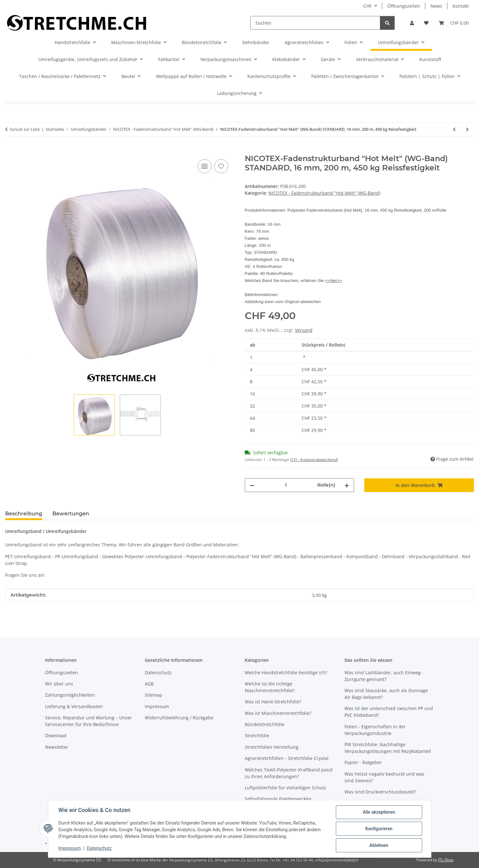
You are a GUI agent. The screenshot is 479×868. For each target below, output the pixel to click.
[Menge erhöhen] (347, 485)
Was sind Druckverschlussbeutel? (380, 792)
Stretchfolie (257, 735)
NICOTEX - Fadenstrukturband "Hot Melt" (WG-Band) (324, 193)
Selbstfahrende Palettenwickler (278, 799)
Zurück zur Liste (25, 129)
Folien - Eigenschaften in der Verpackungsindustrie (375, 730)
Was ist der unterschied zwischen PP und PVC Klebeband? (389, 712)
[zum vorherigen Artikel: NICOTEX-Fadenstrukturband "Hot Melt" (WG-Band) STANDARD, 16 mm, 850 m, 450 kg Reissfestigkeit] (454, 129)
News (436, 6)
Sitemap (154, 695)
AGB (149, 684)
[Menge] (286, 485)
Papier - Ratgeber (363, 762)
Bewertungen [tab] (71, 514)
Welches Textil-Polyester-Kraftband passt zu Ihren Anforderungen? (289, 773)
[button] (412, 23)
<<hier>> (333, 281)
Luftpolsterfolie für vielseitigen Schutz (286, 788)
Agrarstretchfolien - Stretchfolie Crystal (287, 758)
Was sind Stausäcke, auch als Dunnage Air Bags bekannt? (386, 694)
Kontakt (461, 6)
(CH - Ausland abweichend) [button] (314, 460)
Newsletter (57, 747)
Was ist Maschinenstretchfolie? (278, 713)
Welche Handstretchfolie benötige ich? (286, 673)
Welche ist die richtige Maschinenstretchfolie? (270, 687)
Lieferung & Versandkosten (74, 706)
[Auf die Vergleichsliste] (205, 166)
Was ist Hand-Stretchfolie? (273, 702)
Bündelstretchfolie (265, 724)
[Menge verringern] (252, 485)
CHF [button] (367, 6)
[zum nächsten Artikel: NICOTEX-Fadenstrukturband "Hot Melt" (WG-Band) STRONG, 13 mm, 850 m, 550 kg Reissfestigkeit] (467, 129)
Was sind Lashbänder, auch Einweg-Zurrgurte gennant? (383, 676)
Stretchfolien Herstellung (272, 747)
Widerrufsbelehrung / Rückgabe (179, 718)
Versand (304, 330)
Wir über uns (59, 684)
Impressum (70, 848)
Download (56, 735)
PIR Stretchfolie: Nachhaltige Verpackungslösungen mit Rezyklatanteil (388, 748)
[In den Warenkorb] (10, 151)
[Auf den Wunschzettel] (221, 166)
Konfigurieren (379, 829)
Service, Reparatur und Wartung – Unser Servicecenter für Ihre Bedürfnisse (89, 721)
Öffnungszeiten (404, 6)
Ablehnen (379, 845)
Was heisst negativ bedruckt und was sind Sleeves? (384, 777)
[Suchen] (315, 23)
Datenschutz (99, 848)
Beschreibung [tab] (24, 514)
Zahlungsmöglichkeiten (70, 695)
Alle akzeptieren (379, 812)
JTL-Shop (446, 860)
